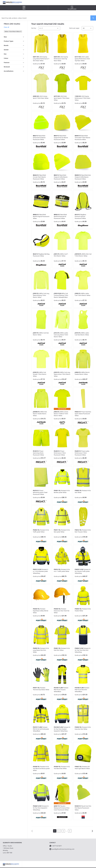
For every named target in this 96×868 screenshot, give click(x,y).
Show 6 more (8, 109)
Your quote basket (72, 8)
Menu (24, 8)
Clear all (6, 27)
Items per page (74, 28)
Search (92, 18)
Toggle (21, 63)
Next (92, 831)
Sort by (34, 28)
